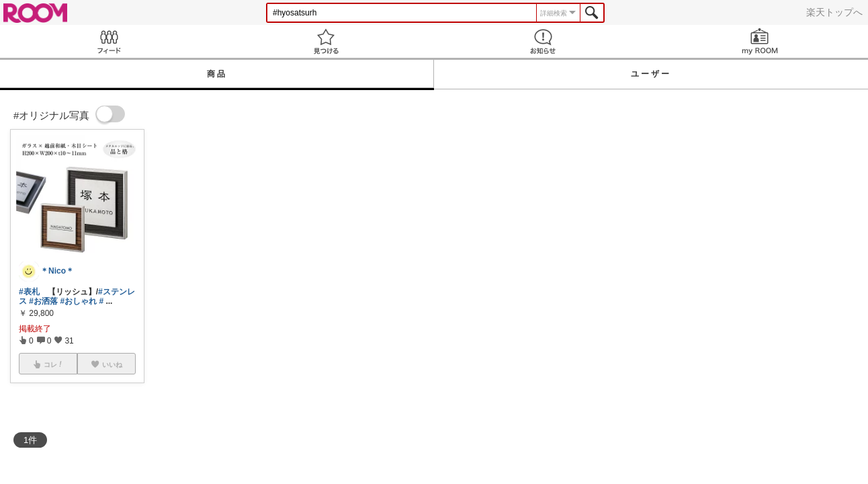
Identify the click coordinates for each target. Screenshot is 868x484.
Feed (108, 41)
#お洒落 (43, 301)
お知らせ (542, 41)
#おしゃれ (78, 301)
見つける (325, 41)
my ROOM (759, 41)
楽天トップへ (834, 12)
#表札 (29, 292)
